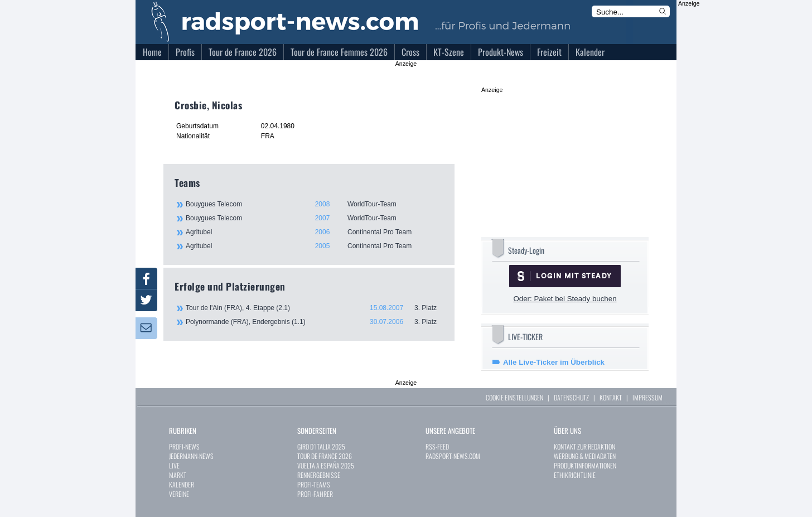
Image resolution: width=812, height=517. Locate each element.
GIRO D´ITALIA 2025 (321, 446)
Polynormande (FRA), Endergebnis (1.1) (315, 322)
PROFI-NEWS (184, 446)
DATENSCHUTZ (571, 397)
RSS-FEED (437, 446)
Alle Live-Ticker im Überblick (554, 362)
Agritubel (314, 232)
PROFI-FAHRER (315, 494)
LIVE (174, 465)
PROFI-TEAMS (314, 484)
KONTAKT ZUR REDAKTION (584, 446)
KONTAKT (611, 397)
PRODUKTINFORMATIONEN (585, 465)
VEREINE (179, 494)
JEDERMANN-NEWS (191, 456)
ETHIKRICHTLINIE (575, 475)
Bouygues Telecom (314, 204)
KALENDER (182, 484)
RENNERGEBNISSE (319, 475)
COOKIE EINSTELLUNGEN (514, 397)
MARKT (178, 475)
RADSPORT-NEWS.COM (453, 456)
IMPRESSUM (647, 397)
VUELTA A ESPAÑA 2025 (326, 465)
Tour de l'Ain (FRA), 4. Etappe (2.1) (315, 308)
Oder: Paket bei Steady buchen (565, 299)
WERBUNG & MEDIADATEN (585, 456)
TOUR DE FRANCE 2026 (325, 456)
